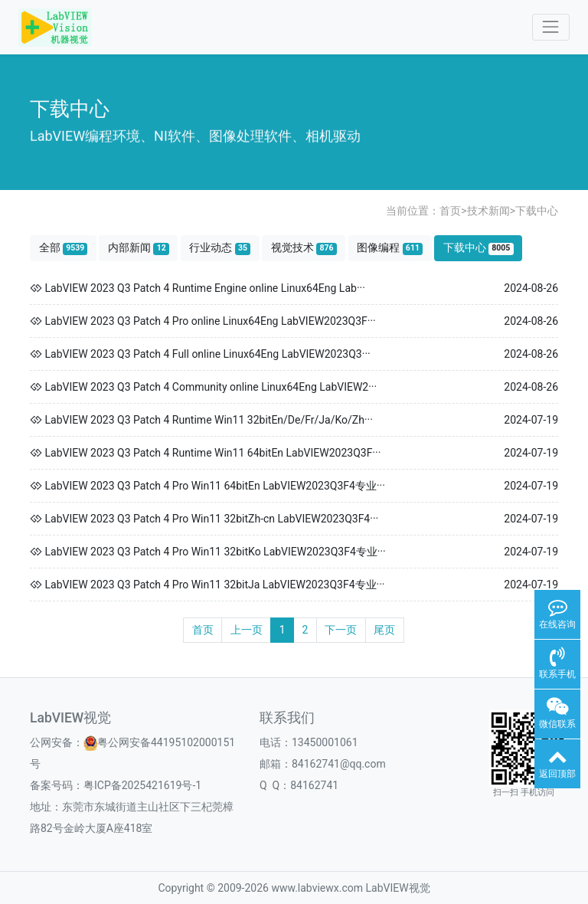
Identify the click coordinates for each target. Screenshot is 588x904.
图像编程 (390, 248)
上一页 (247, 630)
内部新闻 (139, 248)
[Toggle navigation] (551, 27)
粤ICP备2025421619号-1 (142, 785)
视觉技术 (304, 248)
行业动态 (220, 248)
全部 (64, 248)
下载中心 (537, 211)
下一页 (341, 630)
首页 (450, 211)
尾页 (384, 630)
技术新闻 (488, 211)
